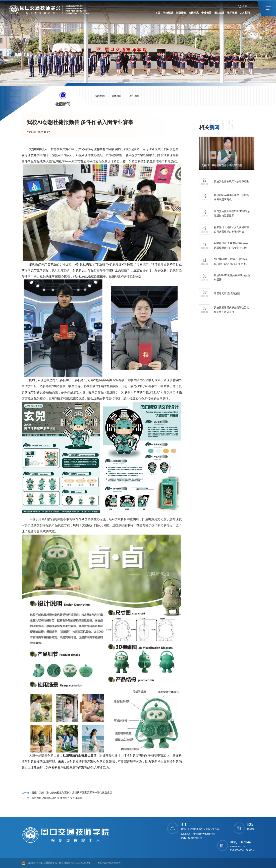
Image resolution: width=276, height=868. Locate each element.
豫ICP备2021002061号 (109, 863)
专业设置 (206, 13)
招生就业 (219, 13)
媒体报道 (118, 96)
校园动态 (194, 13)
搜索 (242, 6)
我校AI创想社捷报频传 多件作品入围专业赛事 (52, 798)
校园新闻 (100, 96)
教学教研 (232, 13)
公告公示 (136, 96)
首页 (158, 13)
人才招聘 (245, 13)
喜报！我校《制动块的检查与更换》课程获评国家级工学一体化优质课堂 (67, 793)
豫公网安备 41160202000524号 (75, 863)
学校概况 (168, 13)
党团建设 (181, 13)
